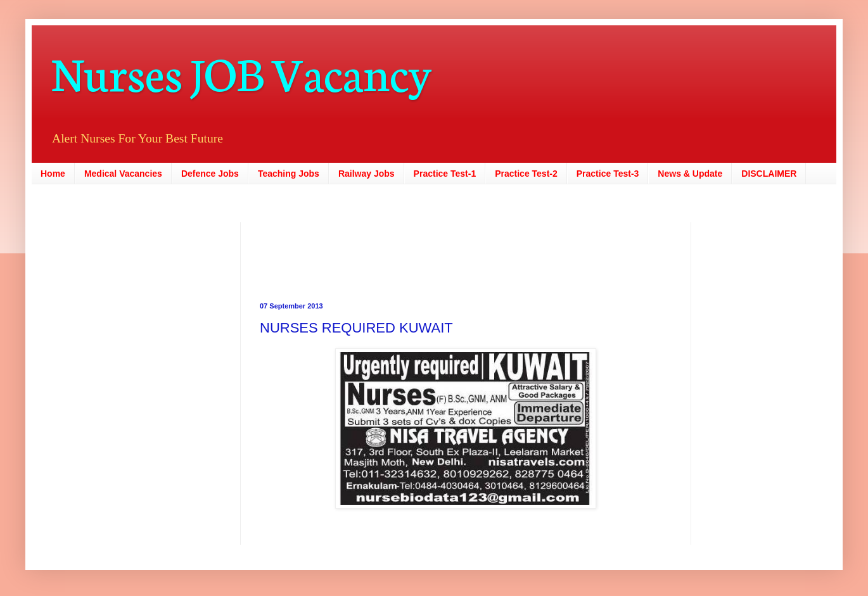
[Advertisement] (386, 251)
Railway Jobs (367, 174)
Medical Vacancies (123, 174)
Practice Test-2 (526, 174)
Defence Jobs (210, 174)
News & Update (690, 174)
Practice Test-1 (445, 174)
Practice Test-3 (608, 174)
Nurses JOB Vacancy (241, 71)
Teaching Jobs (289, 174)
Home (53, 174)
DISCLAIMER (769, 174)
